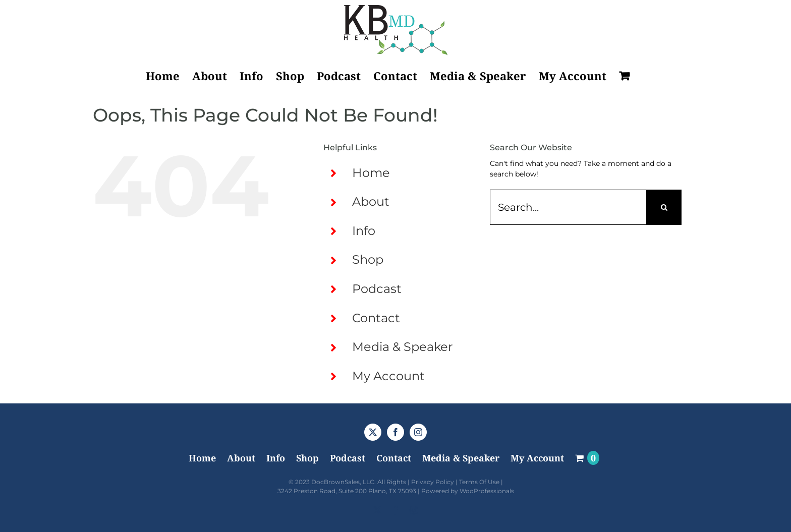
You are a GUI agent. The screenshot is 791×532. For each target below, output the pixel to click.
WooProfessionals (487, 491)
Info (364, 231)
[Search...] (568, 207)
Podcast (377, 289)
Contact (376, 318)
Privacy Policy (433, 482)
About (371, 201)
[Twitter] (373, 432)
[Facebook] (395, 432)
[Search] (664, 207)
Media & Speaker (403, 347)
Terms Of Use (479, 482)
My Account (388, 376)
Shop (368, 259)
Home (371, 173)
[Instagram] (418, 432)
